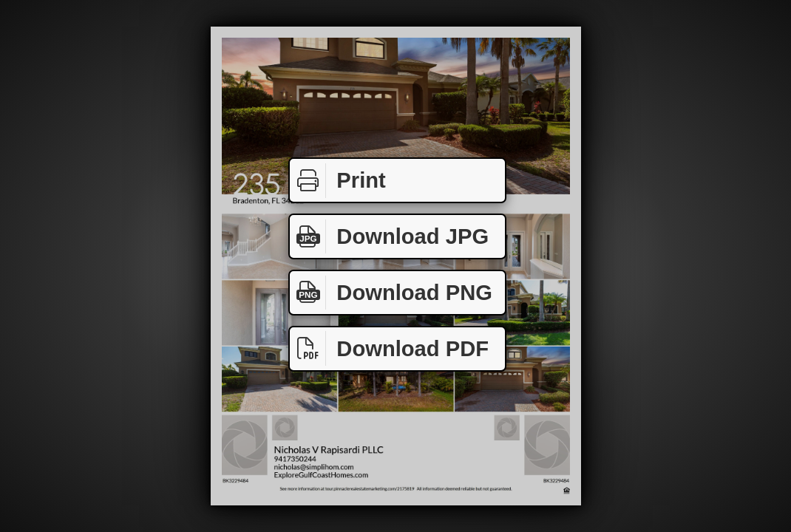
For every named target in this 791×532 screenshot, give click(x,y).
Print (338, 181)
